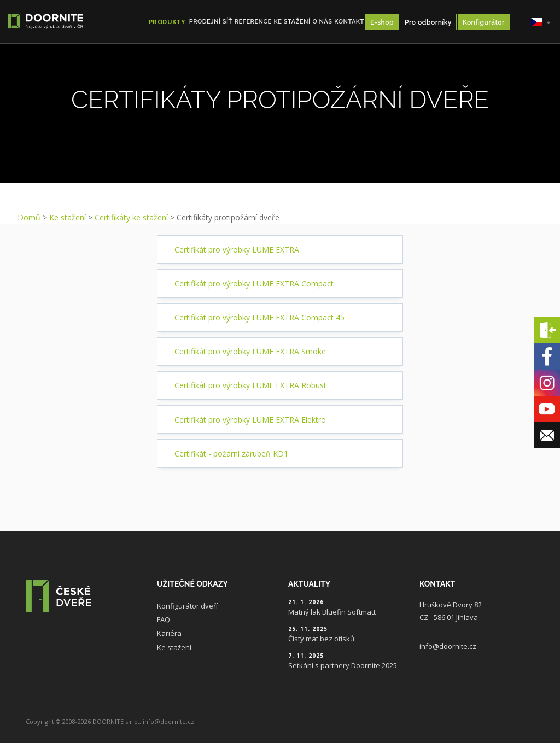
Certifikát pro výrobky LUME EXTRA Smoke (250, 351)
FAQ (164, 619)
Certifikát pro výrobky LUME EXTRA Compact (254, 283)
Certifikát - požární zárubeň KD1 (231, 454)
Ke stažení (292, 22)
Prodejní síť (211, 22)
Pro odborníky (428, 22)
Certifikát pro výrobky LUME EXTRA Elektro (250, 420)
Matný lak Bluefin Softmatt (332, 612)
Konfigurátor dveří (187, 606)
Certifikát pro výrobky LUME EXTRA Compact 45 (259, 317)
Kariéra (169, 633)
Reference (253, 22)
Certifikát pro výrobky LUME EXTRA (237, 250)
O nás (322, 22)
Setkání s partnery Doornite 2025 (343, 665)
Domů (29, 217)
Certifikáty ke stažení (131, 217)
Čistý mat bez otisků (321, 639)
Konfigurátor (484, 22)
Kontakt (349, 22)
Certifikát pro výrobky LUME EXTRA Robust (250, 385)
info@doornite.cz (448, 646)
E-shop (382, 22)
